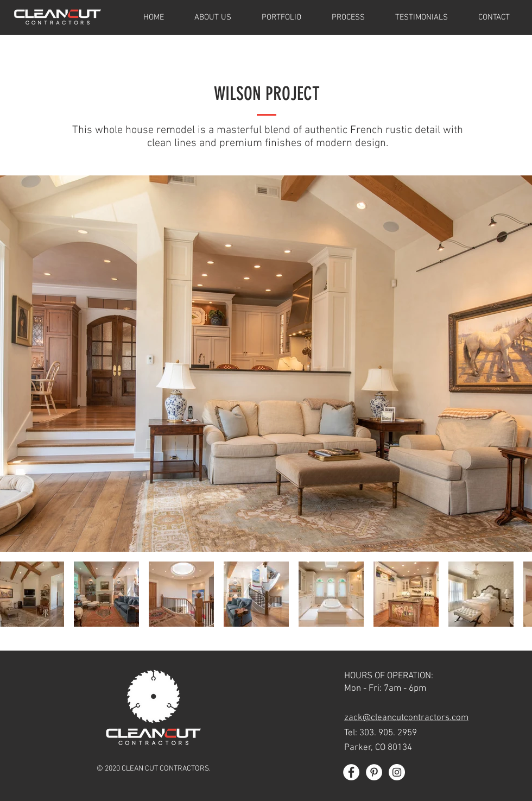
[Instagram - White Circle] (397, 772)
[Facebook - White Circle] (351, 772)
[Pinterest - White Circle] (374, 772)
